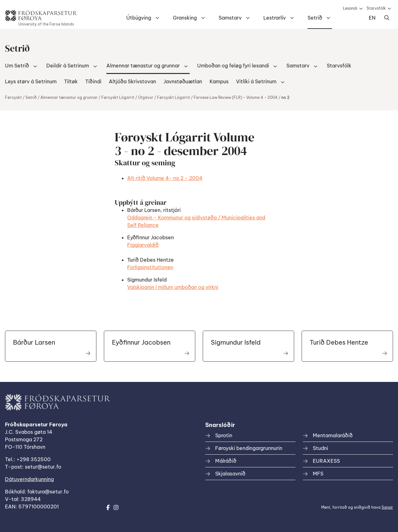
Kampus (219, 81)
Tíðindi (93, 81)
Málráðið (226, 461)
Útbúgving (139, 18)
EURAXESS (326, 461)
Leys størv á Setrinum (31, 81)
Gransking (185, 18)
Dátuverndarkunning (29, 479)
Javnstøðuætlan (183, 81)
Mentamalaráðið (333, 435)
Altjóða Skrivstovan (132, 81)
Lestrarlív (275, 18)
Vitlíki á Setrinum (256, 81)
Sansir (387, 507)
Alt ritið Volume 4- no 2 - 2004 (165, 178)
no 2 (285, 97)
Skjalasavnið (230, 474)
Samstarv (230, 18)
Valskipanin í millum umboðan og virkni (173, 287)
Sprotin (224, 435)
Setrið (315, 18)
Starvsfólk (376, 8)
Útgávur (146, 97)
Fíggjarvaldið (143, 245)
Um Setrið (17, 66)
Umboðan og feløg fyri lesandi (233, 66)
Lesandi (350, 8)
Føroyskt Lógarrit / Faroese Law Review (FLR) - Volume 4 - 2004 (217, 97)
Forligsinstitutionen (150, 267)
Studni (320, 448)
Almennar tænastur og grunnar (143, 66)
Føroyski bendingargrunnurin (249, 448)
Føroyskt (13, 97)
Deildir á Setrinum (68, 66)
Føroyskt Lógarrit (118, 97)
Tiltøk (71, 81)
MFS (318, 474)
